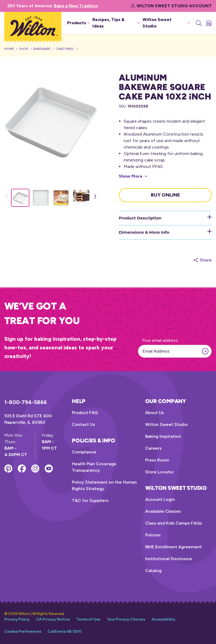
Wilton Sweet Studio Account (171, 6)
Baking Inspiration (163, 436)
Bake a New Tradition (76, 6)
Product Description (165, 218)
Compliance (84, 452)
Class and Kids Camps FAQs (174, 523)
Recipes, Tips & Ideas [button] (116, 23)
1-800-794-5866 (26, 402)
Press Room (157, 460)
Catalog (153, 571)
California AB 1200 (65, 631)
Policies (153, 535)
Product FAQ (85, 413)
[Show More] (133, 176)
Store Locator (160, 472)
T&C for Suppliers (90, 500)
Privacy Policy (17, 619)
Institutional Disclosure (169, 559)
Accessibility (163, 619)
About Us (155, 413)
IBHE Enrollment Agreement (173, 547)
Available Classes (163, 511)
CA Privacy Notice (53, 619)
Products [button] (78, 23)
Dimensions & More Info (165, 232)
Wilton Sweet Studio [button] (166, 23)
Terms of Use (88, 619)
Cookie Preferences (23, 631)
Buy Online (165, 195)
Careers (153, 448)
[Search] (198, 23)
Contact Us (83, 424)
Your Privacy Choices (126, 619)
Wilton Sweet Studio (166, 424)
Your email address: (160, 340)
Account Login (160, 499)
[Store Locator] (208, 23)
